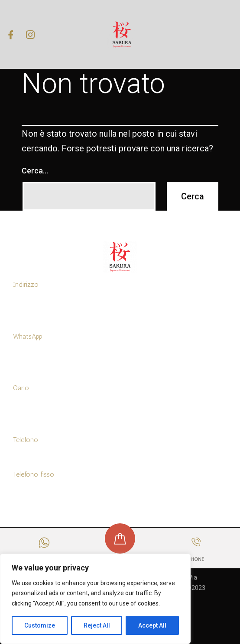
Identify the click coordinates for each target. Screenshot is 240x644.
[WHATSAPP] (44, 543)
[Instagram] (30, 34)
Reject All (97, 625)
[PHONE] (196, 542)
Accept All (152, 625)
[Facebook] (11, 34)
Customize (40, 625)
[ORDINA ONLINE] (120, 538)
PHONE (196, 559)
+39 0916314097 (36, 492)
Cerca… (35, 171)
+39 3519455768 (35, 354)
